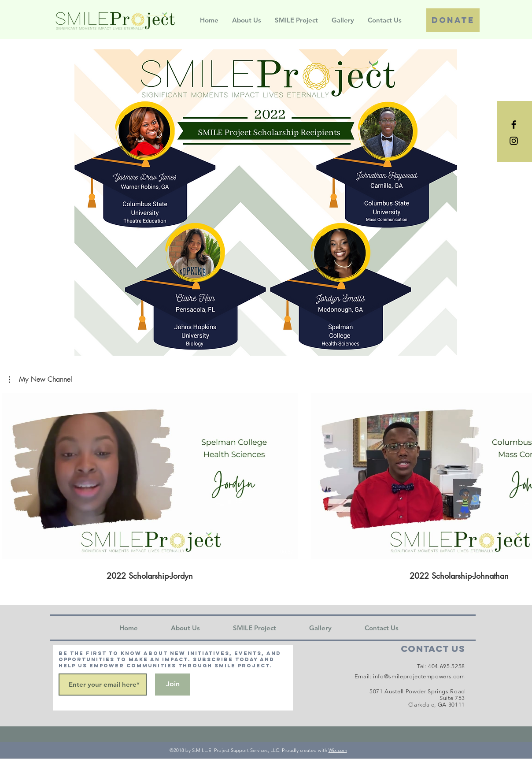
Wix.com (338, 750)
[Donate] (453, 20)
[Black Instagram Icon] (514, 141)
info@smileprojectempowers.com (419, 676)
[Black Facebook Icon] (514, 125)
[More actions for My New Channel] (41, 379)
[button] (41, 379)
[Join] (173, 685)
